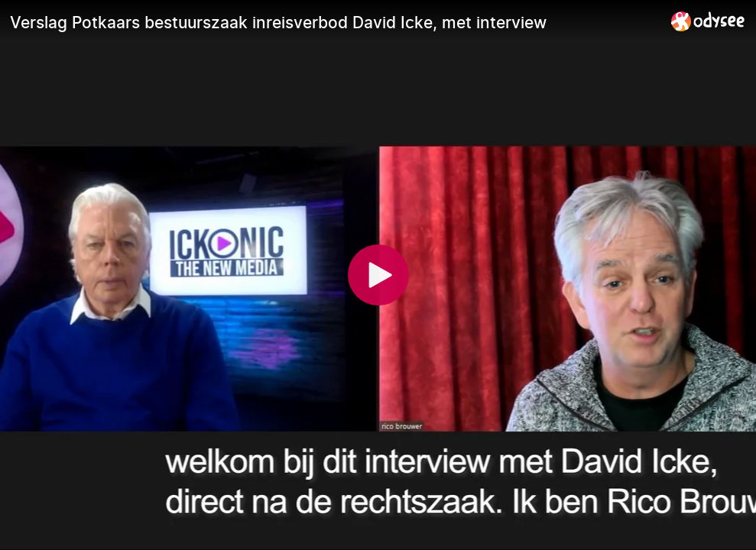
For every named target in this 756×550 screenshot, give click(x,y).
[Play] (378, 275)
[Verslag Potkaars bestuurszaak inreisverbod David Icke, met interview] (334, 22)
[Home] (708, 21)
